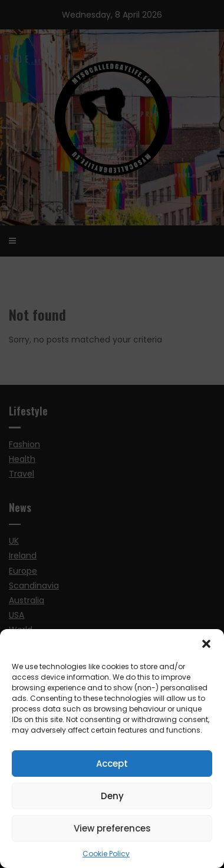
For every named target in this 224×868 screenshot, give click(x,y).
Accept (112, 764)
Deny (112, 796)
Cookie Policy (106, 854)
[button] (206, 644)
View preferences (112, 828)
